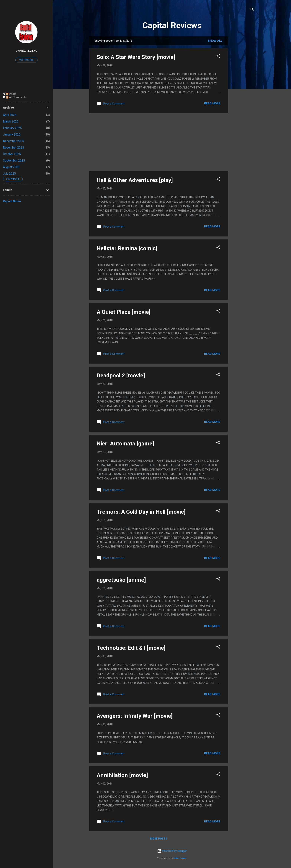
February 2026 (12, 128)
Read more (212, 103)
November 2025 (13, 148)
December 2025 (13, 141)
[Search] (252, 10)
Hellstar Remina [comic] (127, 248)
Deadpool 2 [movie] (121, 375)
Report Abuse (12, 201)
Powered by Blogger (172, 851)
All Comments (16, 97)
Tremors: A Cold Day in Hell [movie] (141, 512)
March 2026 (11, 121)
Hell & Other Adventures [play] (135, 180)
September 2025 (14, 161)
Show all (215, 41)
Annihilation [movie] (122, 775)
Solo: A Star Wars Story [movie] (136, 57)
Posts (11, 94)
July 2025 (9, 174)
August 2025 (11, 167)
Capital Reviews (172, 25)
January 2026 (12, 135)
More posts (159, 839)
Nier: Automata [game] (125, 443)
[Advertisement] (243, 92)
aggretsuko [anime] (121, 580)
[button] (218, 57)
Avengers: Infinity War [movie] (135, 716)
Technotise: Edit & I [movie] (131, 648)
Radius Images (180, 858)
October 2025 (12, 154)
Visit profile (26, 60)
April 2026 (10, 115)
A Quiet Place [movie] (124, 312)
